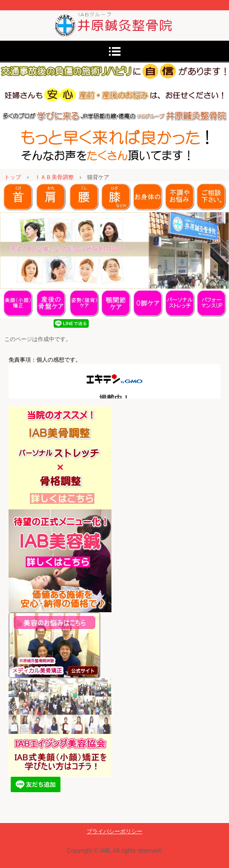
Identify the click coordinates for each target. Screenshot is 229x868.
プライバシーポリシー (114, 831)
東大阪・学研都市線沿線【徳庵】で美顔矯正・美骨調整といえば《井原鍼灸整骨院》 (114, 18)
